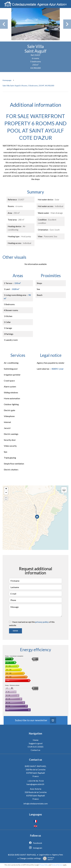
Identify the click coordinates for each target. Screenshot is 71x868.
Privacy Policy (44, 865)
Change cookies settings (30, 858)
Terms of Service (57, 865)
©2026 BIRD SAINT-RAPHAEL (22, 855)
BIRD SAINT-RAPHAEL (35, 766)
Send (15, 631)
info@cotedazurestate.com (36, 803)
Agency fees (58, 855)
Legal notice (44, 855)
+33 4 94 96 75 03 (35, 781)
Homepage (7, 80)
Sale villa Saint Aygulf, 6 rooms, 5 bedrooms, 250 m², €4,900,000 (28, 86)
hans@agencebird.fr (35, 784)
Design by (48, 858)
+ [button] (6, 489)
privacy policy (42, 622)
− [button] (6, 493)
